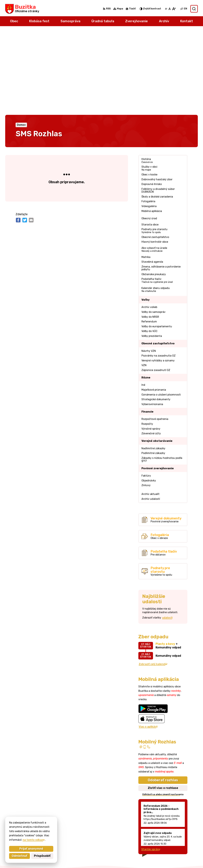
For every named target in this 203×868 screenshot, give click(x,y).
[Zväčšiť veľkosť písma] (174, 9)
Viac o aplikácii (148, 643)
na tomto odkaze (26, 840)
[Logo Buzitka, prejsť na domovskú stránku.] (22, 9)
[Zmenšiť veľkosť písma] (166, 9)
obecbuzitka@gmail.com (182, 841)
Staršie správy (151, 765)
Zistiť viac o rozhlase (163, 704)
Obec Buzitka (144, 859)
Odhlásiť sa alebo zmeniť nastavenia (163, 711)
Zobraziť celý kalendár (153, 580)
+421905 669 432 (178, 838)
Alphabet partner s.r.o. (97, 859)
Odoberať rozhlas (163, 696)
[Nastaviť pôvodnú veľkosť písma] (170, 9)
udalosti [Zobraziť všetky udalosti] (167, 534)
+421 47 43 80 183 (178, 834)
